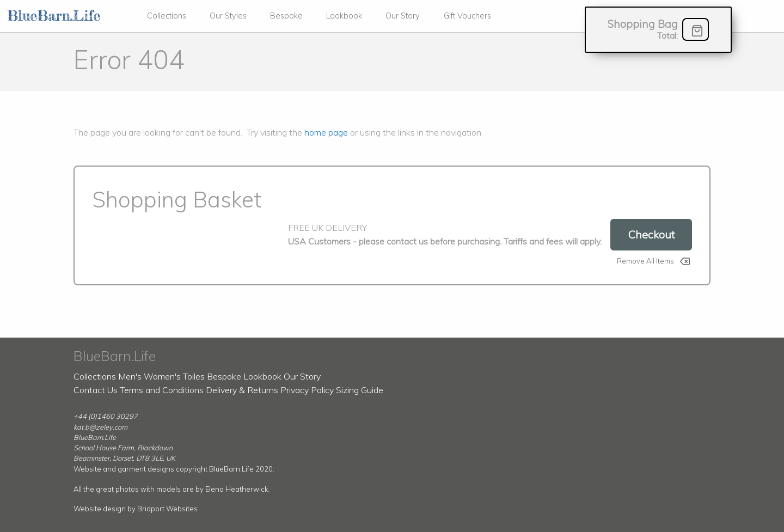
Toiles (194, 376)
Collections (167, 16)
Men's (130, 376)
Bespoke (286, 16)
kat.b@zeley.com (100, 427)
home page (326, 132)
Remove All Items (645, 261)
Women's (162, 376)
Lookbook (344, 16)
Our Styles (228, 16)
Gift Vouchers (467, 16)
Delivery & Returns (242, 390)
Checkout (651, 234)
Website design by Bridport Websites (136, 509)
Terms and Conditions (162, 390)
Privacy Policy (307, 390)
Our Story (403, 16)
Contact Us (96, 390)
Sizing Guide (360, 390)
